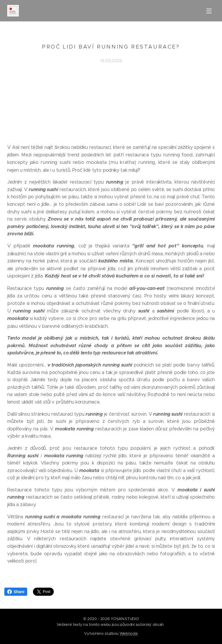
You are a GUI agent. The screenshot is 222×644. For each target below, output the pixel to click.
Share (16, 592)
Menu (209, 11)
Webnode (129, 633)
